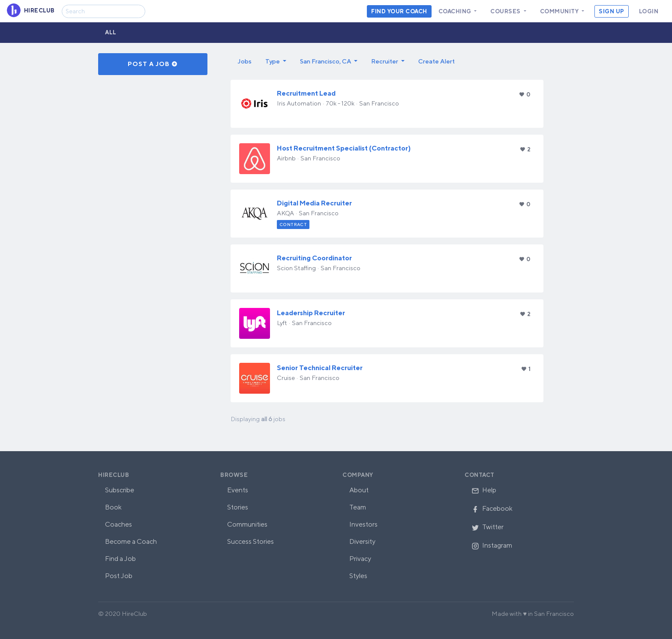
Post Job (119, 576)
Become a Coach (131, 541)
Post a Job (153, 64)
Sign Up (612, 11)
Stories (238, 507)
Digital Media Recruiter (314, 203)
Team (358, 507)
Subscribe (120, 490)
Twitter (487, 527)
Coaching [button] (456, 11)
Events (238, 490)
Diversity (362, 541)
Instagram (492, 545)
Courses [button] (506, 11)
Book (113, 507)
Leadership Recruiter (311, 313)
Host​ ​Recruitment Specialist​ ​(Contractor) (344, 148)
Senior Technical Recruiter (320, 368)
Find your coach (399, 11)
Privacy (360, 559)
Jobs (244, 61)
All (111, 32)
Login (649, 11)
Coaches (118, 524)
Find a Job (120, 559)
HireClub (114, 475)
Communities (247, 524)
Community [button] (560, 11)
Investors (363, 524)
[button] (276, 61)
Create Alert (436, 61)
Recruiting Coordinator (314, 258)
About (359, 490)
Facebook (492, 508)
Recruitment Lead (306, 93)
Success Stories (250, 541)
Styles (358, 576)
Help (484, 490)
